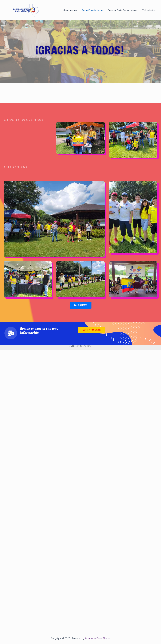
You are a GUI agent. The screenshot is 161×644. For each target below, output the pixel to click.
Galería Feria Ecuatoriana (123, 10)
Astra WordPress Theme (98, 638)
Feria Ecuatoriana (92, 10)
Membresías (70, 10)
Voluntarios (149, 10)
